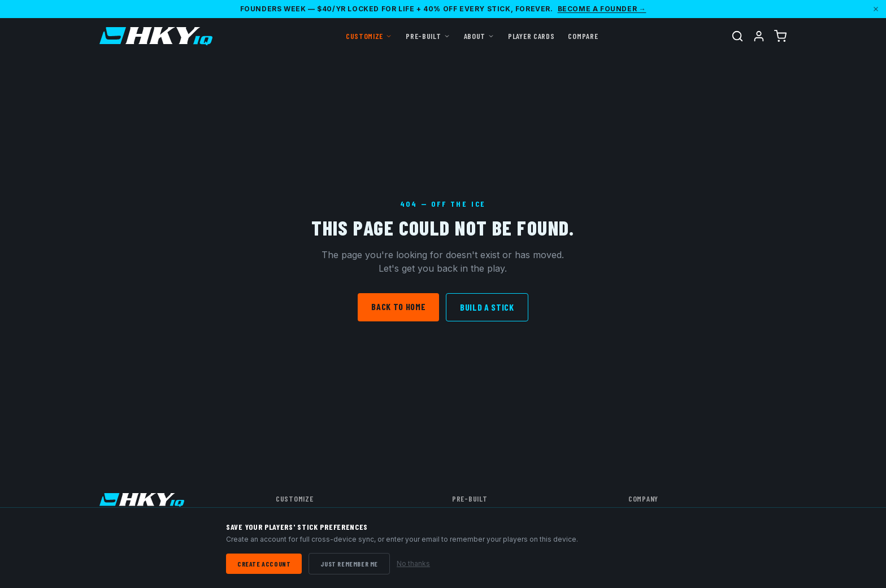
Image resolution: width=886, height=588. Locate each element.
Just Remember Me (349, 564)
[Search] (737, 36)
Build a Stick (487, 307)
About (479, 36)
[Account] (759, 36)
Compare (583, 36)
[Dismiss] (876, 9)
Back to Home (398, 306)
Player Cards (531, 36)
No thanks (413, 563)
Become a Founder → (602, 9)
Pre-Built (428, 36)
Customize (369, 36)
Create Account (264, 564)
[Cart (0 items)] (780, 36)
